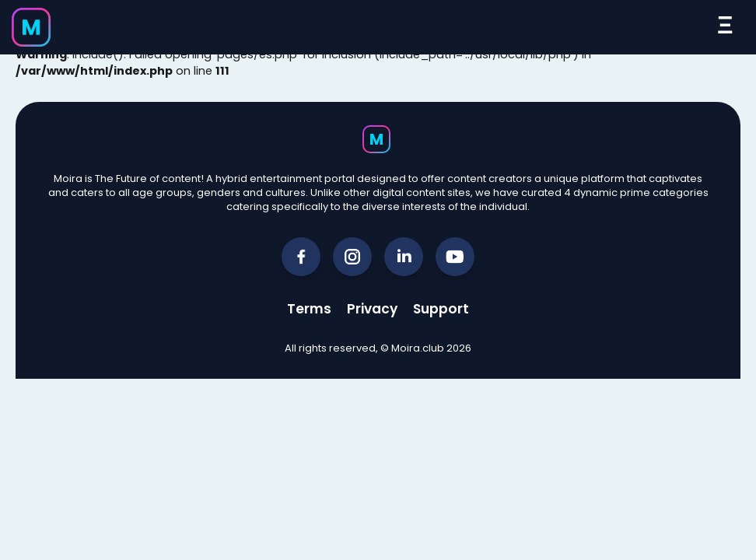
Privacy (372, 309)
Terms (309, 309)
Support (441, 309)
